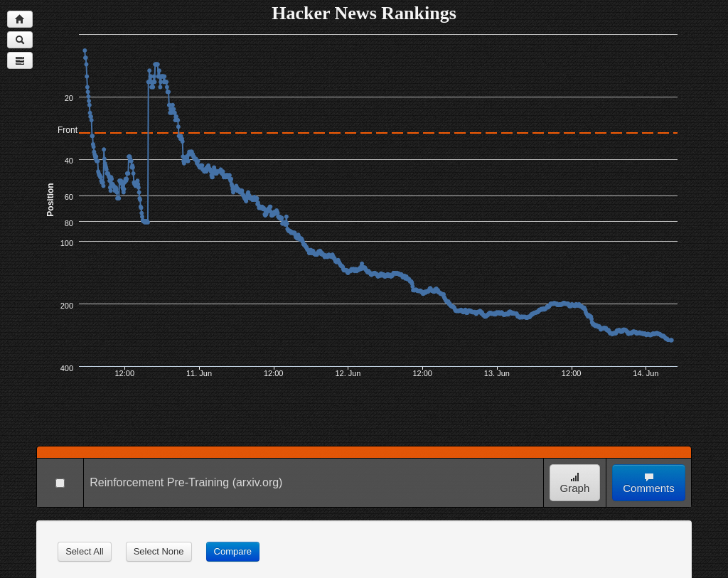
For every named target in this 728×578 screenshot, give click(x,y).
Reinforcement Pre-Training (159, 482)
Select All (84, 551)
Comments (649, 483)
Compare (233, 551)
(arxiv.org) (258, 482)
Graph (575, 483)
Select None (159, 551)
